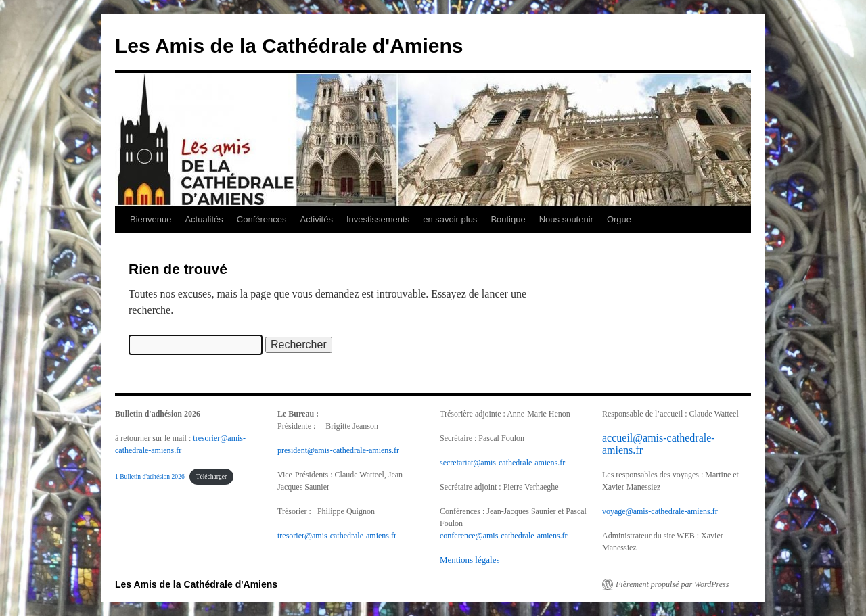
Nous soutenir (566, 219)
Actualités (204, 219)
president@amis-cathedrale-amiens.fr (338, 450)
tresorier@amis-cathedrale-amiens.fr (337, 536)
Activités (317, 219)
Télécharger (212, 476)
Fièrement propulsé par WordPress (672, 584)
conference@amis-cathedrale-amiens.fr (504, 536)
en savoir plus (450, 219)
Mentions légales (470, 560)
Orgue (619, 219)
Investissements (378, 219)
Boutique (508, 219)
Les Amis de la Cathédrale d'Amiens (289, 46)
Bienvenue (151, 219)
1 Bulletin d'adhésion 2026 (150, 476)
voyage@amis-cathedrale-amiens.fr (660, 511)
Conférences (262, 219)
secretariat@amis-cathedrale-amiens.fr (502, 463)
